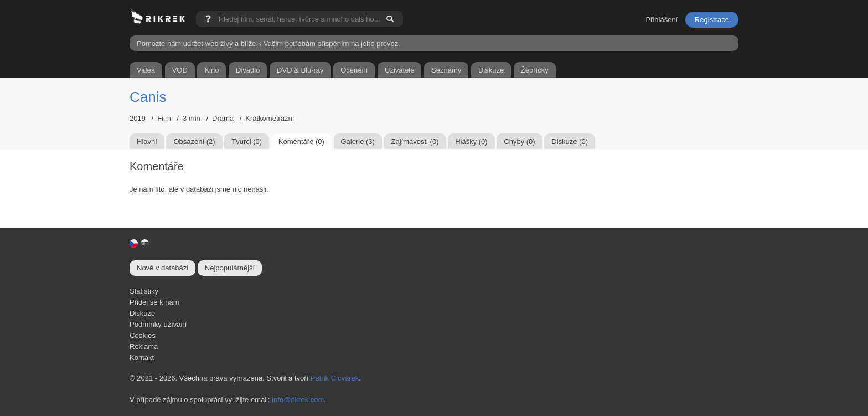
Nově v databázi (162, 268)
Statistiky (144, 291)
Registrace (712, 20)
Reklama (144, 346)
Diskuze (142, 313)
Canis (148, 97)
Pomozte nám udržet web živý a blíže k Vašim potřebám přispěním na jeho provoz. (268, 43)
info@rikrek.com (298, 400)
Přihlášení (662, 20)
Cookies (143, 335)
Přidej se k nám (154, 302)
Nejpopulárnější (230, 268)
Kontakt (142, 358)
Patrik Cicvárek (335, 378)
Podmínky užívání (158, 324)
